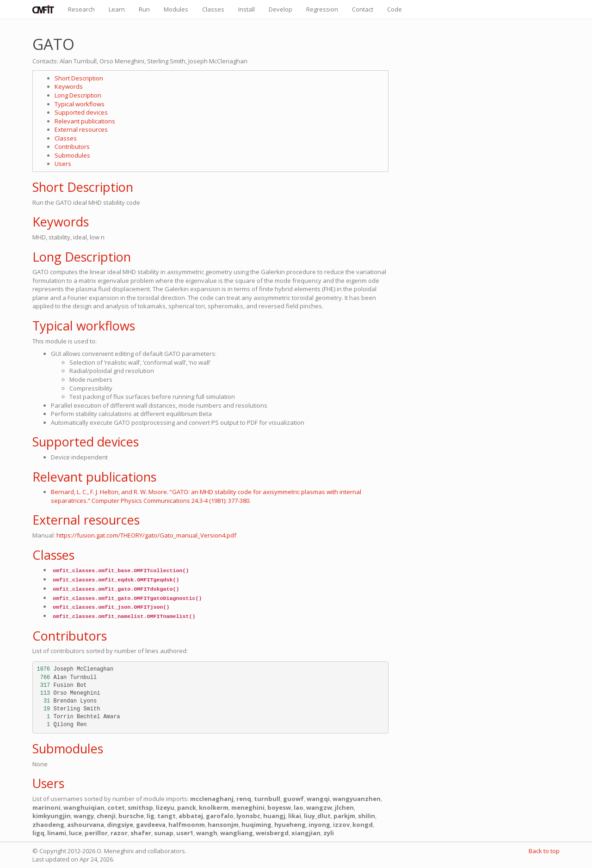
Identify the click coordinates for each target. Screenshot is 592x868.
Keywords (69, 86)
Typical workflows (80, 104)
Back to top (544, 851)
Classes (213, 9)
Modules (176, 9)
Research (81, 9)
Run (144, 9)
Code (395, 9)
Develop (281, 9)
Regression (322, 9)
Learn (117, 9)
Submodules (72, 155)
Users (63, 164)
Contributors (72, 147)
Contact (363, 9)
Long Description (78, 95)
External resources (81, 129)
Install (247, 9)
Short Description (79, 78)
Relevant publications (85, 121)
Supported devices (81, 112)
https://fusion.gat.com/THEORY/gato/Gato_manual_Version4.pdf (146, 535)
